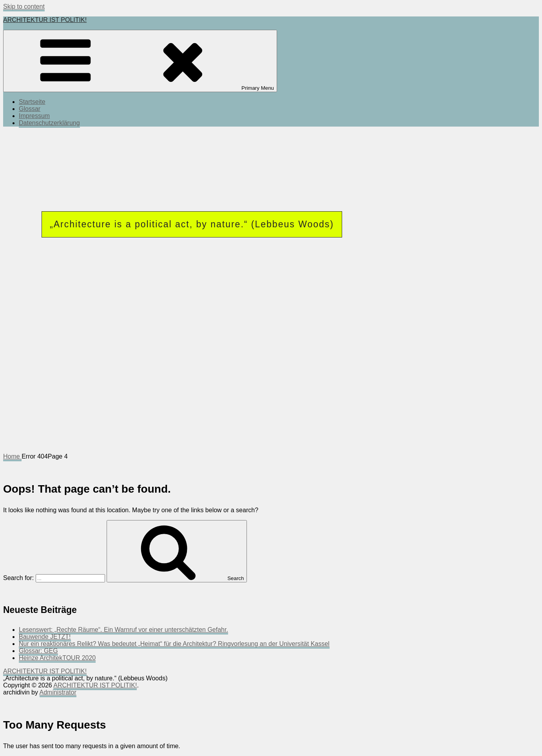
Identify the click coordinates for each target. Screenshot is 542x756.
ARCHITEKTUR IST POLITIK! (45, 20)
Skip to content (24, 6)
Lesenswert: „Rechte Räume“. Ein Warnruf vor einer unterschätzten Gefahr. (123, 630)
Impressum (34, 116)
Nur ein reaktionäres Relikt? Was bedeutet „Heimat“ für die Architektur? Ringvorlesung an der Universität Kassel (174, 644)
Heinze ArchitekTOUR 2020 (57, 658)
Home (12, 456)
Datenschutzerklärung (49, 123)
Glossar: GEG (38, 651)
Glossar (30, 109)
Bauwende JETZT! (45, 637)
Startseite (32, 102)
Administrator (58, 692)
